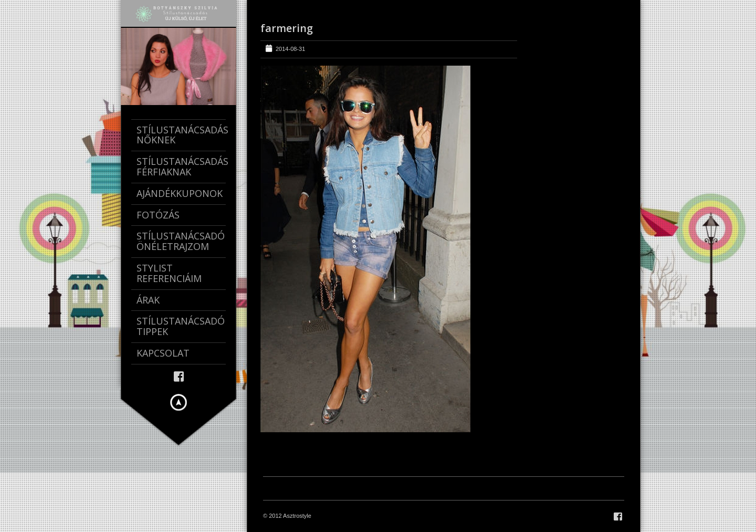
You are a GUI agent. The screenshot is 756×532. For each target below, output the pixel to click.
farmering (287, 28)
